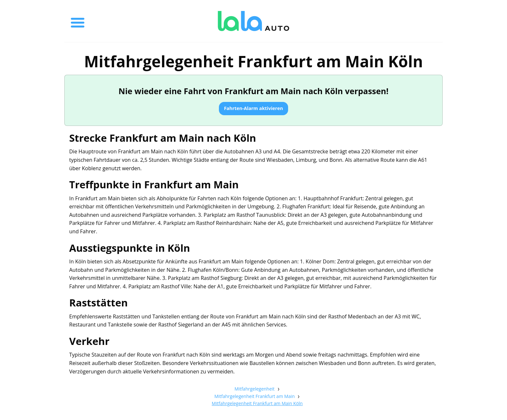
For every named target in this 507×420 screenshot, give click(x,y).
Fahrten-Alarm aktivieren (254, 108)
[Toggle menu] (78, 21)
